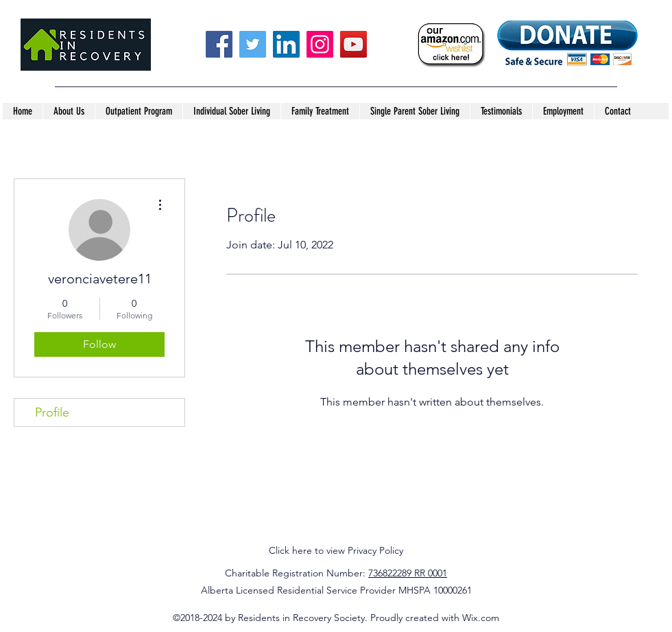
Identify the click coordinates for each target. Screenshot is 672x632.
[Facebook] (219, 44)
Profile (52, 412)
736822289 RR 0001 (408, 573)
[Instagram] (320, 44)
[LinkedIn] (286, 44)
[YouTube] (353, 44)
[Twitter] (253, 44)
